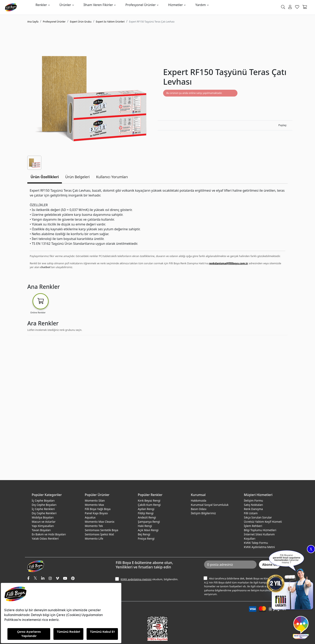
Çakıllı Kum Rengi (149, 505)
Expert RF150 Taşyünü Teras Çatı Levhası (152, 22)
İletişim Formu (253, 500)
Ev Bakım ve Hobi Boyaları (49, 534)
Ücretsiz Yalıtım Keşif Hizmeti (263, 522)
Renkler (41, 5)
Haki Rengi (145, 526)
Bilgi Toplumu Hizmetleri (260, 530)
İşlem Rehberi (253, 526)
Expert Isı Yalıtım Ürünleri (110, 22)
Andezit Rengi (147, 517)
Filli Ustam (251, 513)
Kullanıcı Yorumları (112, 177)
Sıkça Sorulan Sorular (258, 517)
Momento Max (94, 505)
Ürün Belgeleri (77, 177)
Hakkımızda (199, 500)
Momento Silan (95, 500)
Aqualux (90, 517)
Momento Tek (94, 526)
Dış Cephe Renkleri (44, 513)
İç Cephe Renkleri (43, 509)
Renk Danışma (253, 509)
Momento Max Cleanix (100, 522)
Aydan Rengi (146, 509)
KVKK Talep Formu (256, 543)
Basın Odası (199, 509)
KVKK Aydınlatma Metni (259, 547)
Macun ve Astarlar (44, 522)
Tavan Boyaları (41, 530)
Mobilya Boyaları (43, 517)
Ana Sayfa (33, 22)
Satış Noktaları (253, 505)
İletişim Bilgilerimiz (203, 513)
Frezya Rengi (146, 539)
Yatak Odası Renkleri (45, 539)
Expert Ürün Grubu (81, 22)
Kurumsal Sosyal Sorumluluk (210, 505)
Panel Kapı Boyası (96, 513)
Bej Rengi (144, 534)
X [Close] (311, 549)
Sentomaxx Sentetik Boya (101, 530)
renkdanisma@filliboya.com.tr (229, 263)
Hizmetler (175, 5)
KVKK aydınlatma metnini (136, 579)
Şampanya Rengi (149, 522)
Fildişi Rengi (146, 513)
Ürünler (65, 5)
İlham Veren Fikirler (98, 5)
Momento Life (94, 539)
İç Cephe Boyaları (43, 500)
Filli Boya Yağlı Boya (98, 509)
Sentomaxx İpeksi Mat (99, 534)
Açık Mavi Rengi (148, 530)
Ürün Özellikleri (45, 177)
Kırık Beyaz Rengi (149, 500)
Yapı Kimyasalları (43, 526)
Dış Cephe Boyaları (44, 505)
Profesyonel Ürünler (141, 5)
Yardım (200, 5)
